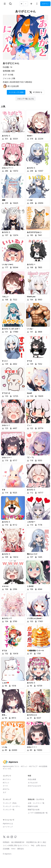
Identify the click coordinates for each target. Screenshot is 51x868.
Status (13, 849)
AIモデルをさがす (34, 786)
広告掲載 (6, 849)
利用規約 (6, 842)
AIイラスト (7, 779)
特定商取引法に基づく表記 (36, 842)
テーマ (5, 786)
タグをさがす (33, 783)
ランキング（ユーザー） (12, 806)
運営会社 (21, 849)
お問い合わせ (41, 845)
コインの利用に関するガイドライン (16, 845)
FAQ (33, 845)
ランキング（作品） (10, 803)
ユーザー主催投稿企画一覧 (38, 813)
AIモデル (6, 789)
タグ (4, 792)
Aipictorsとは (8, 823)
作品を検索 (32, 779)
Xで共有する (36, 92)
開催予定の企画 (34, 810)
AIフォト (6, 783)
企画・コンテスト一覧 (36, 803)
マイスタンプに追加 (16, 92)
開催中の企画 (33, 806)
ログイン (45, 4)
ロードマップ (8, 827)
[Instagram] (12, 837)
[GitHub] (16, 837)
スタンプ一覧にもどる (25, 99)
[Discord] (8, 837)
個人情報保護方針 (18, 842)
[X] (4, 837)
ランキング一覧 (9, 810)
